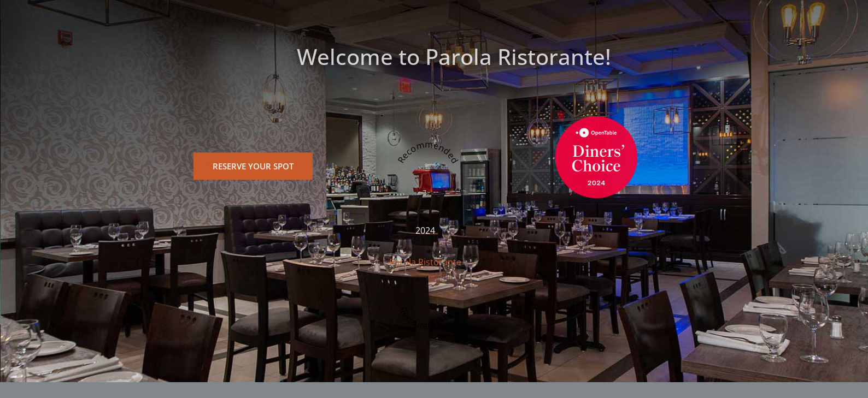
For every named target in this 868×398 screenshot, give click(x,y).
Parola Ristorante (425, 267)
